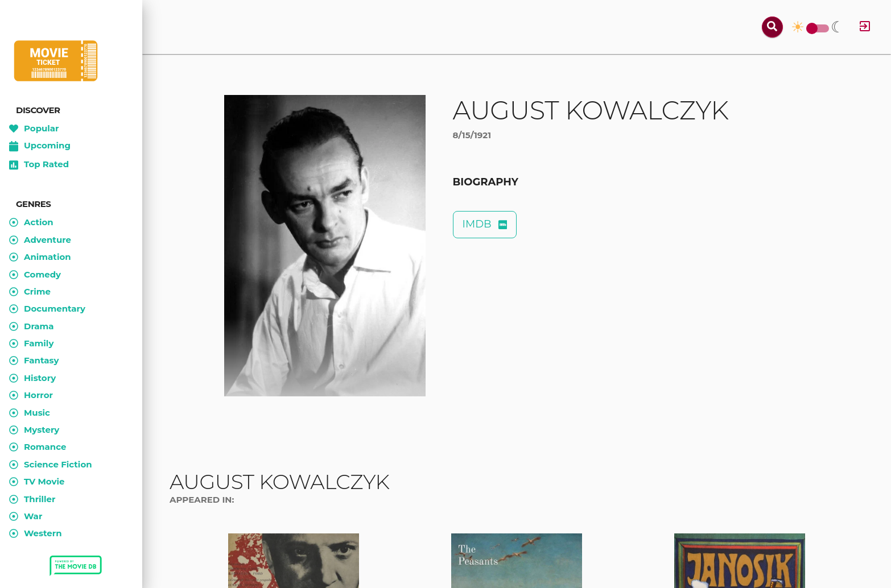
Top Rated (39, 165)
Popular (34, 129)
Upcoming (40, 146)
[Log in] (865, 27)
